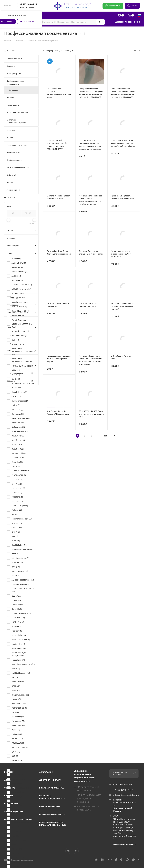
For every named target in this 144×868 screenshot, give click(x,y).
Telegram (76, 851)
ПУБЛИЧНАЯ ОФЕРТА (125, 844)
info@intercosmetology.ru (126, 795)
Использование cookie (52, 814)
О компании (46, 772)
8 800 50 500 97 (28, 7)
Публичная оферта (50, 806)
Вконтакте (68, 851)
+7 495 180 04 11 (28, 4)
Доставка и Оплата (50, 780)
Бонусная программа (51, 788)
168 (106, 436)
